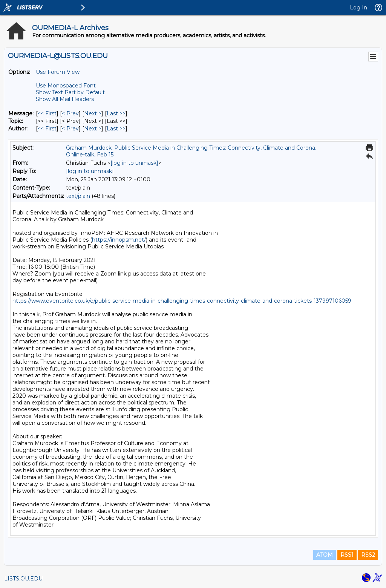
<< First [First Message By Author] (47, 129)
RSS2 (368, 555)
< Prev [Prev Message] (70, 113)
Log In (358, 8)
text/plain (78, 196)
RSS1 (347, 555)
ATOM (325, 555)
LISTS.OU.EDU (23, 579)
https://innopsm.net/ (119, 240)
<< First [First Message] (47, 113)
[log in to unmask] (134, 163)
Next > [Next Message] (93, 113)
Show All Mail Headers (65, 99)
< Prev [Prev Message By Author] (70, 129)
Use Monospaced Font (66, 86)
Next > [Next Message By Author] (93, 129)
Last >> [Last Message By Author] (116, 129)
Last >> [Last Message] (116, 113)
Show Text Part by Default (70, 92)
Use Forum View (58, 72)
